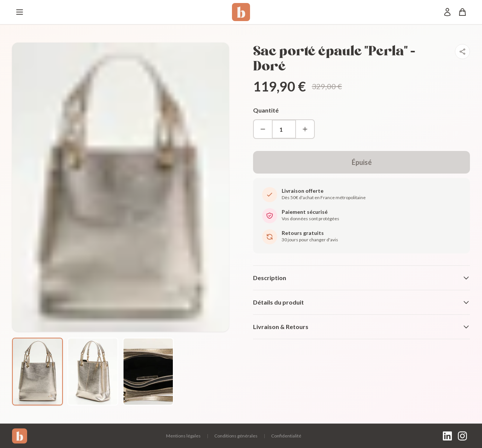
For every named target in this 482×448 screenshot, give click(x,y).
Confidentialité (286, 436)
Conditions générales (236, 436)
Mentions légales (183, 436)
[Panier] (462, 12)
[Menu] (20, 12)
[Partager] (462, 52)
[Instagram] (462, 436)
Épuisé (362, 162)
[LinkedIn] (447, 436)
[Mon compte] (447, 12)
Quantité (266, 110)
